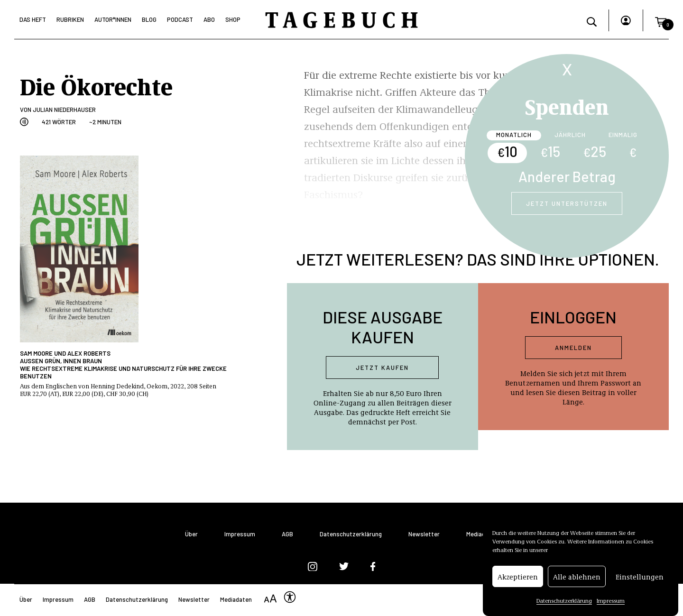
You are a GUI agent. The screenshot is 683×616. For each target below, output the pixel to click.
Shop (233, 19)
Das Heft (33, 19)
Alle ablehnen (577, 577)
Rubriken (70, 19)
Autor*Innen (113, 19)
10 (507, 151)
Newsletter (424, 534)
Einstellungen (640, 577)
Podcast (180, 19)
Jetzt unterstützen (567, 203)
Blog (149, 19)
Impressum (611, 600)
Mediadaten (482, 534)
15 (550, 151)
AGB (287, 534)
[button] (661, 20)
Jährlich (570, 135)
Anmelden (573, 348)
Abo (209, 19)
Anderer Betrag (567, 176)
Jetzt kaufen (382, 368)
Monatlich (514, 135)
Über (191, 534)
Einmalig (623, 135)
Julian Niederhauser (64, 110)
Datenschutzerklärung (564, 600)
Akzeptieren (518, 577)
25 (595, 151)
